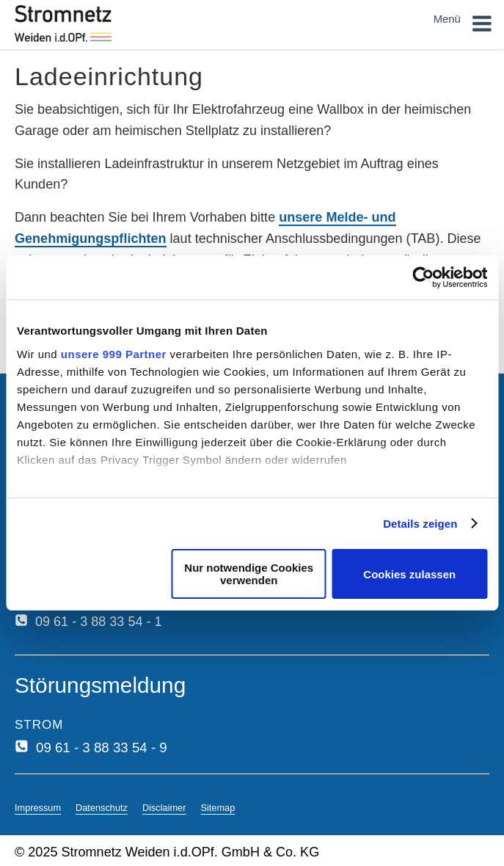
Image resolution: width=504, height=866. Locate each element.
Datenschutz (102, 808)
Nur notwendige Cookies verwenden (249, 574)
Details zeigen (420, 524)
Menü (463, 26)
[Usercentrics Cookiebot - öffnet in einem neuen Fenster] (423, 277)
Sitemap (218, 808)
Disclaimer (164, 808)
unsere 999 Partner (114, 354)
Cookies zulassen (409, 574)
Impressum (38, 808)
